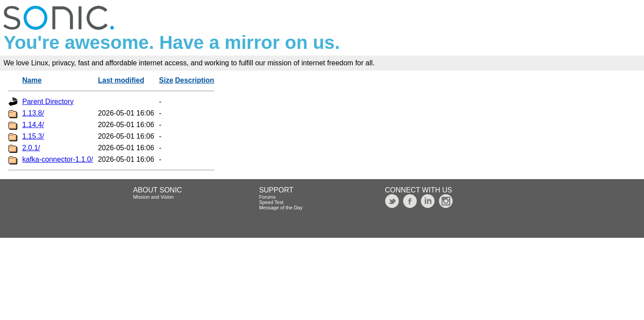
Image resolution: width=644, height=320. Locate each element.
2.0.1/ (31, 148)
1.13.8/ (33, 113)
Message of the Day (281, 208)
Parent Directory (48, 102)
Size (166, 80)
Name (32, 80)
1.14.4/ (33, 125)
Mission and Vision (153, 197)
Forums (267, 197)
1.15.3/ (33, 136)
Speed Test (271, 202)
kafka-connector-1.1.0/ (58, 159)
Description (195, 80)
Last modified (121, 80)
